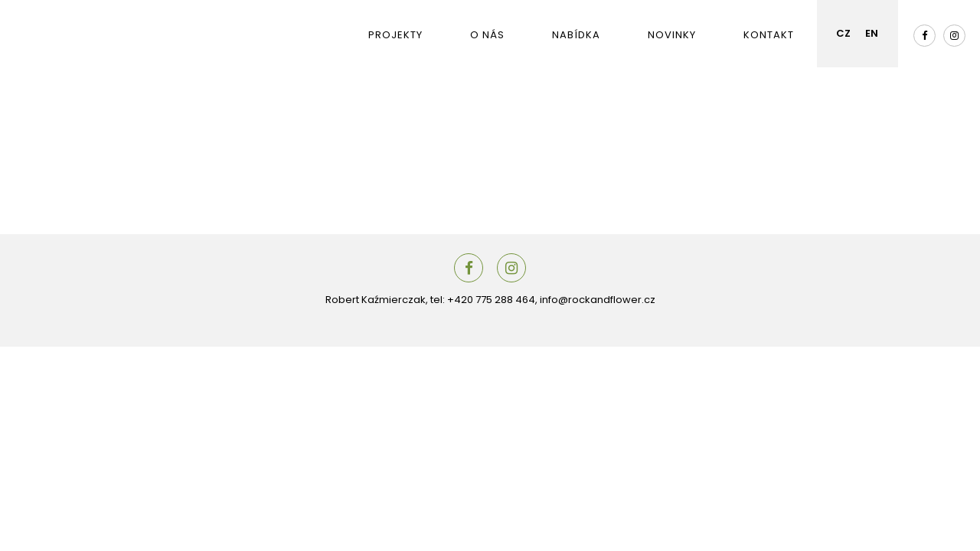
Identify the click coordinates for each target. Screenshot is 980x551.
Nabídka (576, 35)
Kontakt (769, 35)
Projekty (395, 35)
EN (872, 33)
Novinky (672, 35)
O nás (487, 35)
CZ (843, 33)
